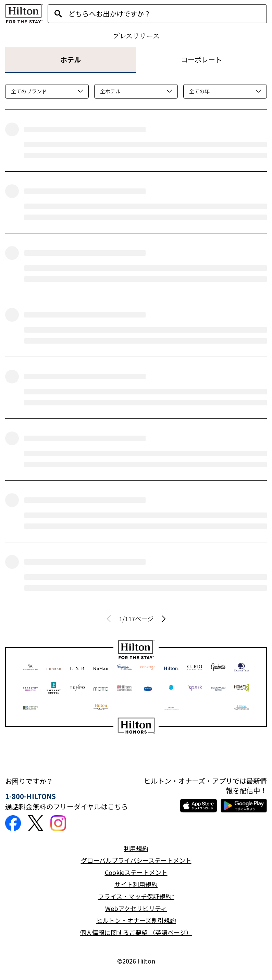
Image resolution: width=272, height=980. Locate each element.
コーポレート (201, 60)
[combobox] (168, 14)
